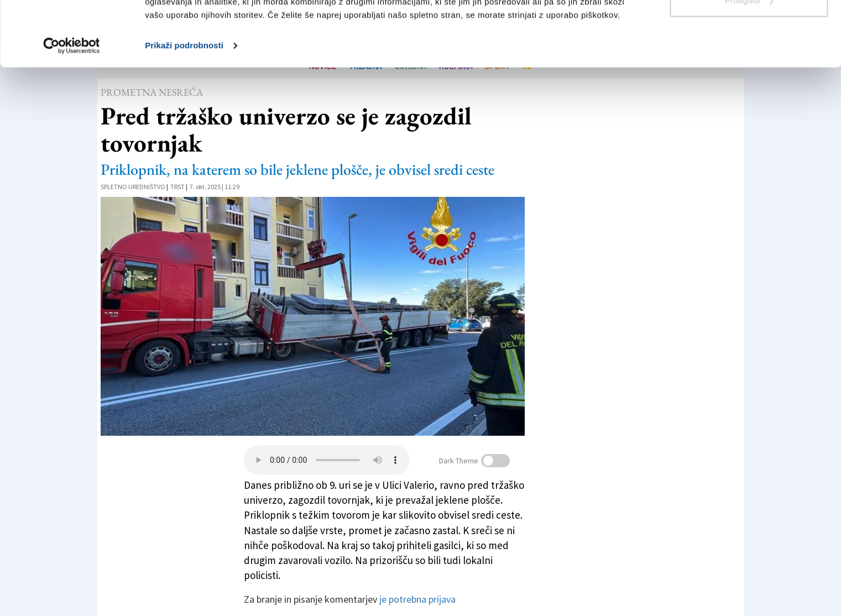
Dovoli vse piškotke (749, 29)
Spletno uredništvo (133, 187)
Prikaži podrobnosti (184, 110)
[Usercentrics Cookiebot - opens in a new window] (72, 111)
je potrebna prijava (417, 599)
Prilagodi (749, 66)
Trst (177, 187)
